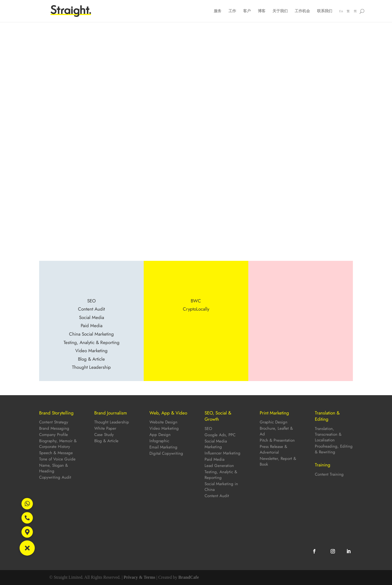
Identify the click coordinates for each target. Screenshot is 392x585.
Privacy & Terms (139, 577)
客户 (247, 11)
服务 (218, 11)
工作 (232, 11)
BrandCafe (189, 577)
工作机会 (302, 11)
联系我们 (325, 11)
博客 (262, 11)
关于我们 (280, 11)
